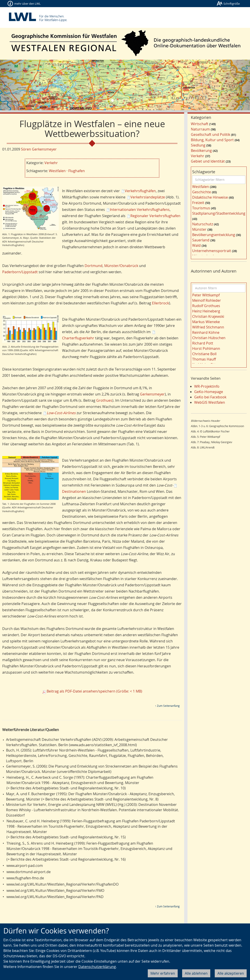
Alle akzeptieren (231, 973)
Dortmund (94, 266)
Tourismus (201, 208)
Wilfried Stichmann (208, 327)
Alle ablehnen (196, 973)
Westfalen (57, 171)
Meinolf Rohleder (207, 300)
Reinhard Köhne (206, 332)
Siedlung (198, 145)
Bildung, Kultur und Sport (212, 140)
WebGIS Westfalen (210, 402)
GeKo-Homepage (209, 392)
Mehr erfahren (163, 973)
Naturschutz (203, 224)
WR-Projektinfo (207, 386)
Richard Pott (203, 343)
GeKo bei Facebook (210, 397)
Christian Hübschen (209, 338)
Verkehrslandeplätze (148, 197)
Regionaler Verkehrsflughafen (155, 216)
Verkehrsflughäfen (140, 191)
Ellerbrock (160, 303)
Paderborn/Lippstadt (20, 272)
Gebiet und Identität (208, 161)
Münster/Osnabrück (121, 266)
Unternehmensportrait (212, 251)
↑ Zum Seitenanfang (167, 706)
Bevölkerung (201, 151)
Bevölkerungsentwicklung (214, 235)
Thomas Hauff (204, 359)
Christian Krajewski (208, 316)
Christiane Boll (204, 354)
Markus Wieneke (206, 322)
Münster (199, 229)
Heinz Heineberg (206, 311)
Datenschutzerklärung (97, 967)
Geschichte (202, 192)
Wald (196, 245)
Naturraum (200, 129)
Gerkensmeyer (152, 394)
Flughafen (77, 171)
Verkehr (51, 163)
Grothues (104, 400)
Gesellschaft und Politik (210, 134)
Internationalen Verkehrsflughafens (140, 210)
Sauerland (201, 240)
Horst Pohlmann (206, 348)
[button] (19, 85)
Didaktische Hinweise (210, 197)
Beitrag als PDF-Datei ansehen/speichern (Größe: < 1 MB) (94, 691)
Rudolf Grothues (206, 306)
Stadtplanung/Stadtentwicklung (219, 213)
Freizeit (198, 203)
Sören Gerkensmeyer (39, 149)
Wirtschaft (200, 124)
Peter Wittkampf (206, 295)
